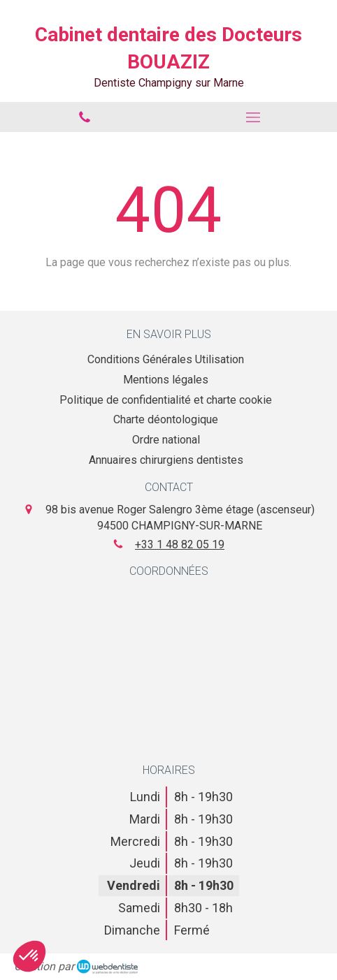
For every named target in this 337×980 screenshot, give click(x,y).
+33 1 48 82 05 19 (180, 544)
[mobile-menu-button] (253, 117)
